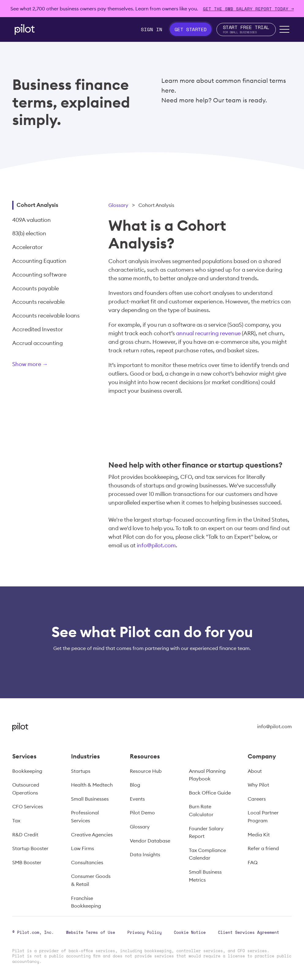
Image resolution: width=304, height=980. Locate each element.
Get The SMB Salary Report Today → (248, 9)
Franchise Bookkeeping (86, 902)
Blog (135, 785)
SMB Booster (27, 862)
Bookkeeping (27, 771)
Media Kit (259, 835)
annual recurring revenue (208, 333)
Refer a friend (263, 848)
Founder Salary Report (206, 832)
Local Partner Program (263, 817)
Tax (16, 820)
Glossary (118, 205)
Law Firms (83, 848)
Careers (257, 799)
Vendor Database (150, 841)
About (255, 771)
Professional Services (85, 817)
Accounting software (39, 275)
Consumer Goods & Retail (91, 880)
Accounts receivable (38, 302)
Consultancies (87, 862)
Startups (81, 771)
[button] (284, 29)
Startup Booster (30, 848)
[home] (25, 29)
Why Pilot (258, 785)
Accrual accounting (38, 343)
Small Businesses (90, 799)
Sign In (152, 29)
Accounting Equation (39, 261)
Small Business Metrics (205, 876)
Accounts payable (36, 288)
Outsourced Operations (26, 789)
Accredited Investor (38, 329)
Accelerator (28, 247)
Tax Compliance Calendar (207, 854)
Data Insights (145, 854)
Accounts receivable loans (46, 316)
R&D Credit (25, 835)
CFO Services (28, 806)
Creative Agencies (92, 835)
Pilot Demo (142, 813)
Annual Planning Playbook (207, 775)
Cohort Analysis (37, 205)
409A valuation (32, 220)
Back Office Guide (210, 793)
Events (137, 799)
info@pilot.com (156, 545)
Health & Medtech (92, 785)
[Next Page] (51, 365)
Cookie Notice (190, 932)
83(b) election (29, 233)
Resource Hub (146, 771)
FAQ (253, 862)
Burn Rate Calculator (201, 810)
